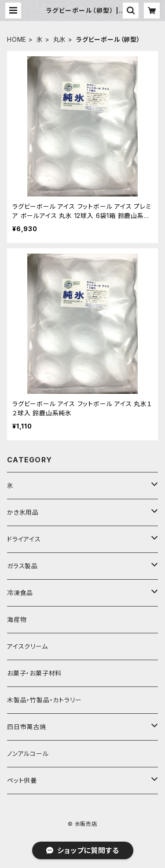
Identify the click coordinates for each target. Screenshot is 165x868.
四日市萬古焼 (27, 727)
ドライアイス (24, 539)
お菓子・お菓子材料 (34, 673)
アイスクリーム (27, 646)
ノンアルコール (28, 754)
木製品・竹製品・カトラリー (44, 700)
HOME (17, 39)
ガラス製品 (22, 566)
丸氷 (60, 39)
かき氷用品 (23, 512)
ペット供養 (22, 780)
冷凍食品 (20, 593)
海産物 (17, 619)
